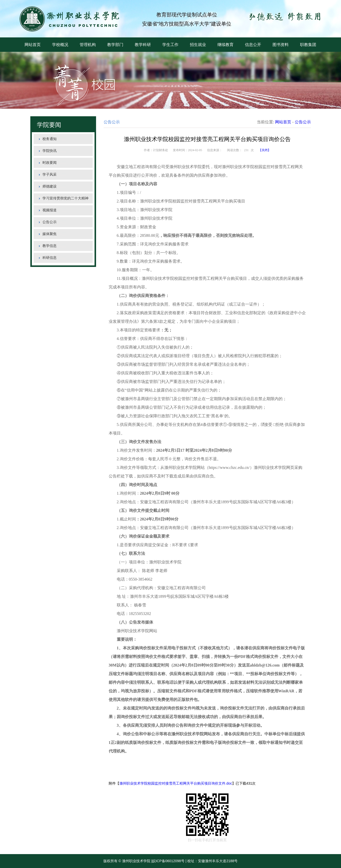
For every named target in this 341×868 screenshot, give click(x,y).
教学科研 (143, 45)
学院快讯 (50, 151)
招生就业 (198, 45)
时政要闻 (50, 163)
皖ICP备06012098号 (168, 861)
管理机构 (88, 45)
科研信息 (50, 258)
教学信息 (50, 246)
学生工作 (170, 45)
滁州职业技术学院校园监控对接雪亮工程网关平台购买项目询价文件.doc (176, 783)
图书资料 (281, 45)
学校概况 (60, 45)
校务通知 (50, 139)
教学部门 (115, 45)
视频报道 (50, 210)
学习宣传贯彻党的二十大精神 (65, 198)
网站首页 (33, 45)
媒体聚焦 (50, 234)
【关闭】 (265, 150)
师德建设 (50, 186)
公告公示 (50, 222)
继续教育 (225, 45)
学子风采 (50, 175)
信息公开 (253, 45)
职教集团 (308, 45)
